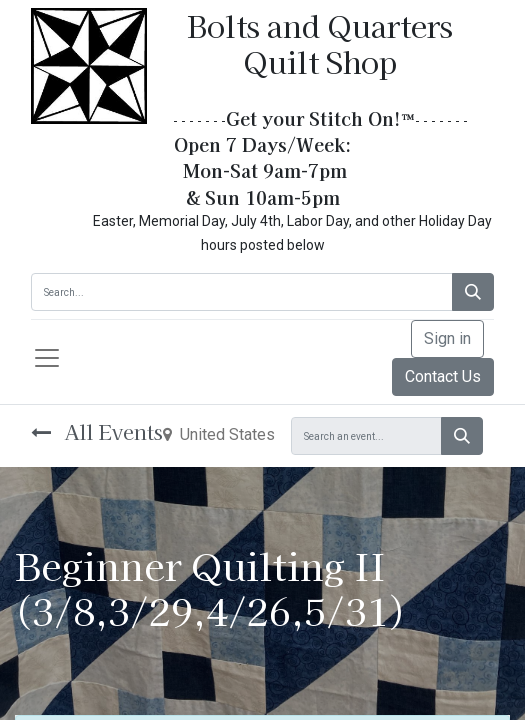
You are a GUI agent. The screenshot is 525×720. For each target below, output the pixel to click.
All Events (97, 431)
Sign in (447, 338)
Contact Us (443, 376)
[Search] (473, 292)
